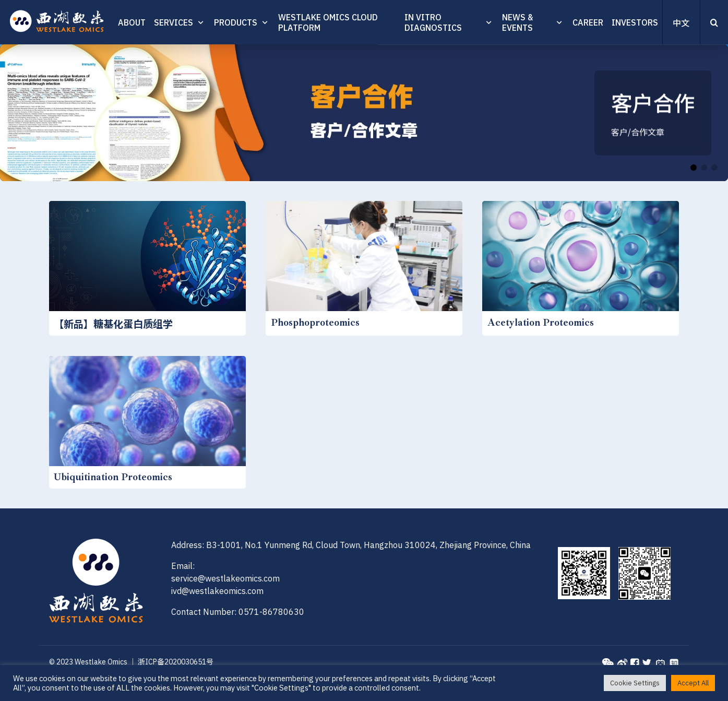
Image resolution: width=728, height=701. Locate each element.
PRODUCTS (236, 22)
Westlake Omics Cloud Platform (328, 22)
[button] (694, 168)
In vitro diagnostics (433, 22)
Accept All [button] (693, 683)
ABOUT (132, 22)
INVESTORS (635, 22)
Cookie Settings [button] (635, 683)
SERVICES (174, 22)
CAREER (588, 22)
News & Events (517, 22)
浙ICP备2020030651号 (176, 662)
